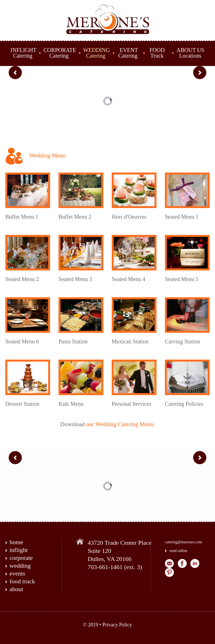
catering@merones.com (184, 542)
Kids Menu (71, 404)
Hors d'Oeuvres (129, 217)
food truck (22, 581)
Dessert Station (22, 404)
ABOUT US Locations (190, 53)
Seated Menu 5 (182, 279)
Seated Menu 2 (22, 279)
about (16, 589)
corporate (21, 558)
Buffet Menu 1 (22, 217)
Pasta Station (73, 341)
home (16, 542)
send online (178, 551)
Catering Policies (184, 404)
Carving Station (183, 341)
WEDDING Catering (97, 53)
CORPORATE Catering (60, 53)
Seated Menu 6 (22, 341)
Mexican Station (130, 341)
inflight (19, 550)
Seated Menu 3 (75, 279)
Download (73, 424)
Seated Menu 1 (182, 217)
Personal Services (132, 404)
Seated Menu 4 (128, 279)
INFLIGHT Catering (24, 53)
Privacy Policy (117, 625)
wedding (20, 566)
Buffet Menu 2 (75, 217)
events (17, 573)
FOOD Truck (157, 53)
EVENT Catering (128, 53)
